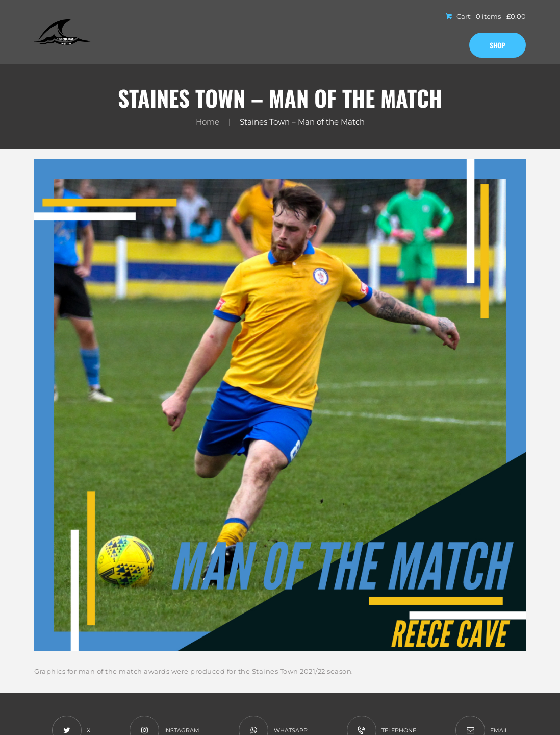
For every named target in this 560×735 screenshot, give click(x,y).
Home (208, 122)
